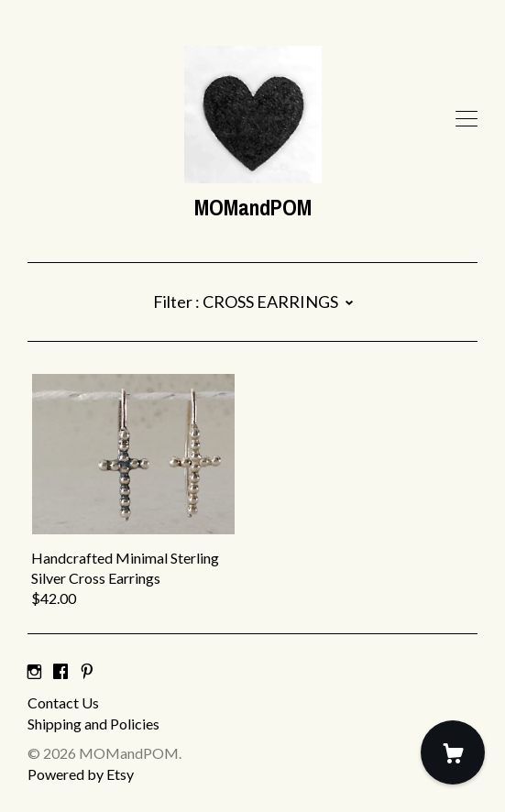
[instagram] (34, 671)
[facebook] (60, 671)
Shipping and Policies (93, 724)
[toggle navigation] (467, 119)
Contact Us (63, 702)
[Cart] (453, 752)
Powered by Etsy (81, 774)
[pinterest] (87, 671)
